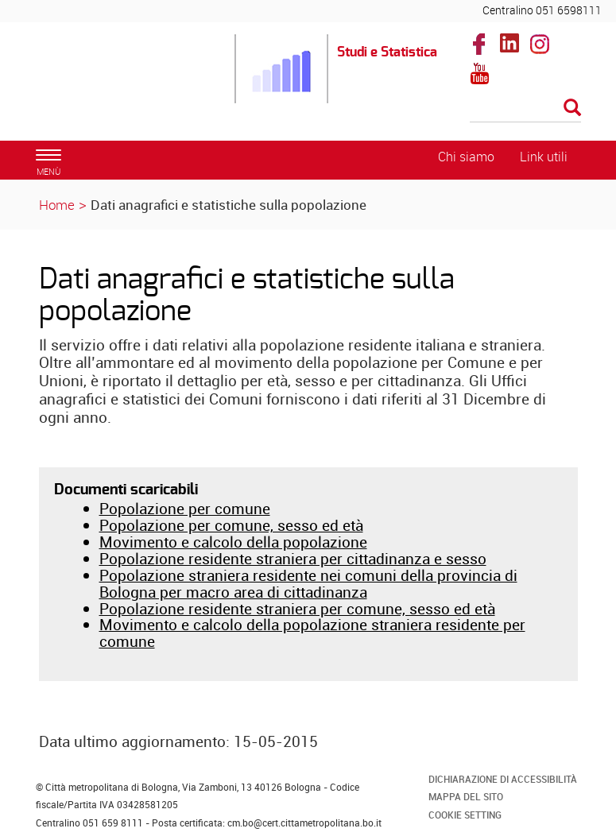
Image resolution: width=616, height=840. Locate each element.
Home (57, 205)
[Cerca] (525, 109)
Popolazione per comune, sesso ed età (231, 525)
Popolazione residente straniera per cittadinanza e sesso (293, 559)
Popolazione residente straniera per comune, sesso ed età (297, 609)
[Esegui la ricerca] (572, 108)
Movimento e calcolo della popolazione (233, 542)
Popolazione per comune (185, 509)
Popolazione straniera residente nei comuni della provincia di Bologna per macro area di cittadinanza (308, 584)
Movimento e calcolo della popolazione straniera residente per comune (312, 633)
